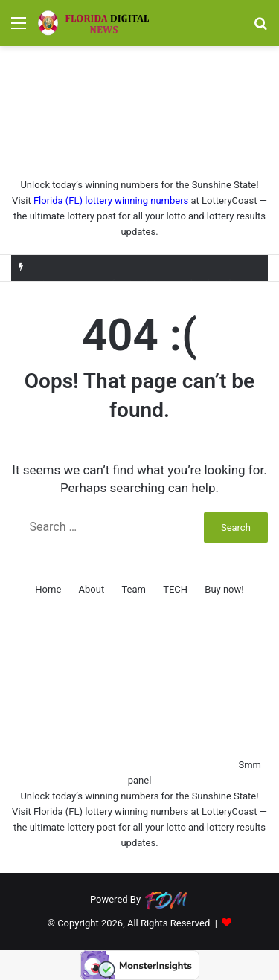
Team (134, 589)
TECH (175, 589)
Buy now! (224, 589)
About (92, 589)
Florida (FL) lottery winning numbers (111, 200)
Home (48, 589)
